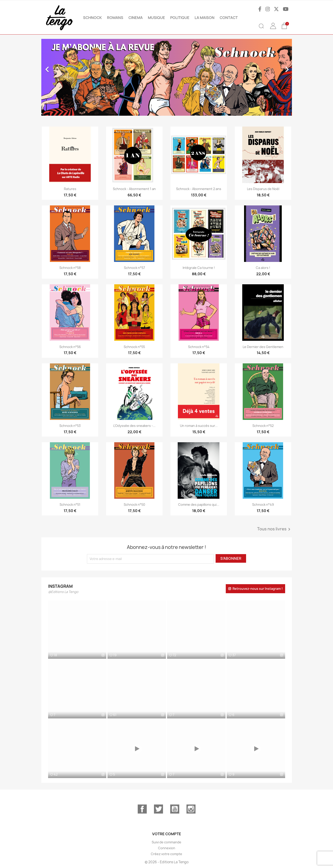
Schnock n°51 (70, 505)
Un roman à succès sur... (199, 426)
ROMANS (115, 18)
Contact (229, 18)
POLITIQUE (180, 18)
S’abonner (231, 558)
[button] (60, 77)
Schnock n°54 (199, 347)
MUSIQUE (156, 18)
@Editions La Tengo (63, 592)
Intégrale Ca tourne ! (199, 268)
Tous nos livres (275, 529)
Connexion (167, 848)
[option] (167, 77)
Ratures (70, 189)
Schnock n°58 (70, 268)
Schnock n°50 (134, 505)
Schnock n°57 (134, 268)
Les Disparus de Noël (263, 189)
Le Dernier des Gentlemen (263, 347)
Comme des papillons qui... (199, 505)
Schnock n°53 (70, 426)
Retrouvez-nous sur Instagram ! (258, 589)
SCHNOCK (92, 18)
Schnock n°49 (263, 505)
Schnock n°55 (134, 347)
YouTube (175, 809)
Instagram (191, 809)
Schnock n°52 (263, 426)
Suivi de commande (166, 842)
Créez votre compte (166, 854)
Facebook (142, 809)
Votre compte (167, 834)
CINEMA (136, 18)
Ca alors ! (263, 268)
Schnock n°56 (70, 347)
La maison (205, 18)
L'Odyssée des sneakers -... (134, 426)
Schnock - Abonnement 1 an (134, 189)
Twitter (158, 809)
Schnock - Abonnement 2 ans (199, 189)
